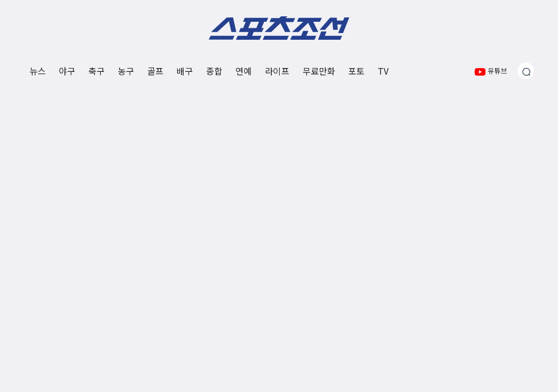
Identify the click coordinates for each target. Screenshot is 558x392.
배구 (185, 71)
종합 (214, 71)
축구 (96, 71)
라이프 (277, 71)
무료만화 (319, 71)
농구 (126, 71)
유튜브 (491, 71)
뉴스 (38, 71)
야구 (67, 71)
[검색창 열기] (526, 71)
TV (383, 71)
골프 (155, 71)
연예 (244, 71)
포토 (356, 71)
